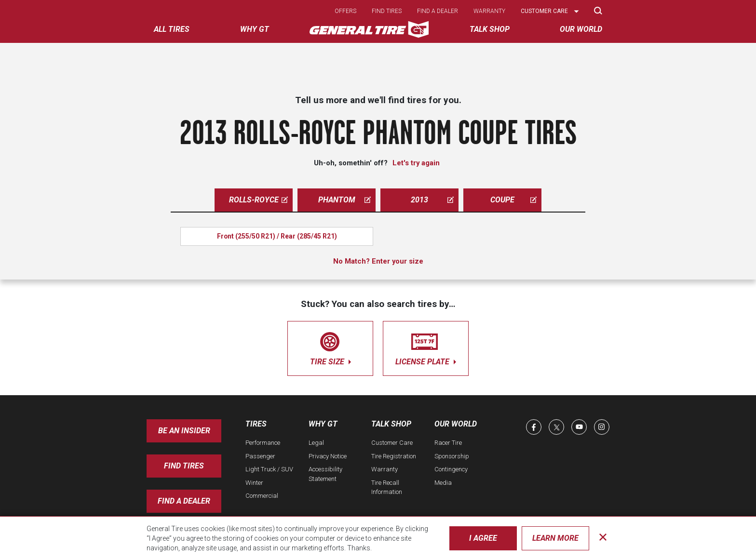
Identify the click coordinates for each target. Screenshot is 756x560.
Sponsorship (452, 456)
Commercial (262, 496)
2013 (432, 200)
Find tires (387, 11)
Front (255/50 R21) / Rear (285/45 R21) (277, 236)
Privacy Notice (328, 456)
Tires (256, 424)
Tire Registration (394, 456)
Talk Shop (391, 424)
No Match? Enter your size (378, 261)
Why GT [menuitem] (255, 29)
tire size (330, 347)
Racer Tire (448, 443)
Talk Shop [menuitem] (490, 29)
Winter (254, 483)
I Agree (483, 538)
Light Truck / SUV (269, 469)
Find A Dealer (184, 501)
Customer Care (392, 443)
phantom (345, 200)
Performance (263, 443)
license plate (426, 347)
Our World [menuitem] (581, 29)
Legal (316, 443)
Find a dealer (438, 11)
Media (443, 483)
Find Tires (184, 466)
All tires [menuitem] (172, 29)
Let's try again (416, 163)
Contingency (451, 469)
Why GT (323, 424)
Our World (456, 424)
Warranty (489, 11)
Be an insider (184, 431)
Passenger (260, 456)
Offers (345, 11)
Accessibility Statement (325, 474)
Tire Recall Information (387, 487)
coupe (513, 200)
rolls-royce (259, 200)
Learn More (555, 538)
